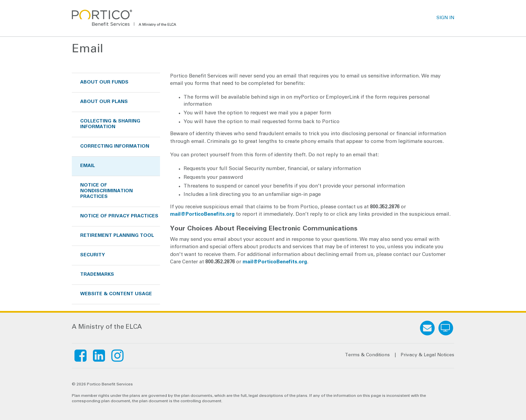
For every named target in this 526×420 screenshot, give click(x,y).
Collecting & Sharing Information (110, 124)
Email (88, 166)
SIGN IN (445, 18)
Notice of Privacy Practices (119, 216)
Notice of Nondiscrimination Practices (107, 191)
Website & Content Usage (116, 294)
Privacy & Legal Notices (427, 355)
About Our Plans (104, 102)
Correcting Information (115, 147)
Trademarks (97, 275)
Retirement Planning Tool (117, 236)
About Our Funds (104, 83)
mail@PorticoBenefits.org (202, 215)
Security (93, 255)
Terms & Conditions (367, 355)
